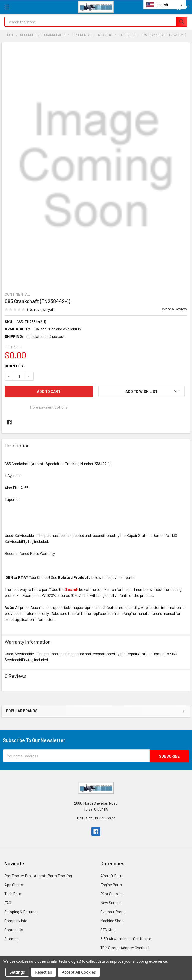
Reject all (44, 972)
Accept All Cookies (79, 972)
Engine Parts (111, 884)
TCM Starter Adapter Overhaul (125, 947)
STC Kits (108, 929)
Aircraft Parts (112, 875)
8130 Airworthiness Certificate (126, 938)
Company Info (16, 920)
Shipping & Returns (20, 911)
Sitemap (12, 938)
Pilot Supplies (112, 893)
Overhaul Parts (113, 911)
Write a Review (175, 309)
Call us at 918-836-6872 (96, 817)
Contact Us (14, 929)
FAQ (8, 902)
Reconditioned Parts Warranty (30, 553)
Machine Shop (112, 920)
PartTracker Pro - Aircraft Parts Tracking (38, 875)
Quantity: (15, 366)
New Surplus (111, 902)
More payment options (49, 407)
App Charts (14, 884)
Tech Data (13, 893)
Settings (17, 972)
